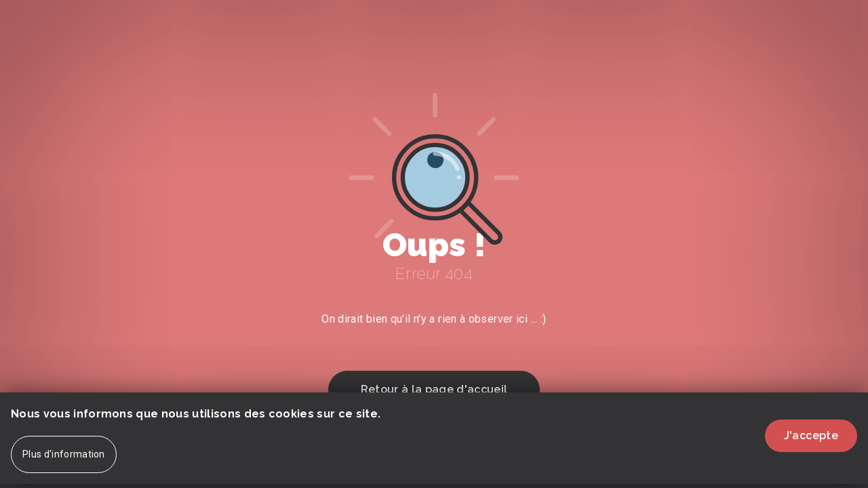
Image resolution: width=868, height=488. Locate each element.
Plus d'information (64, 462)
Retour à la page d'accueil (434, 389)
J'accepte (811, 444)
